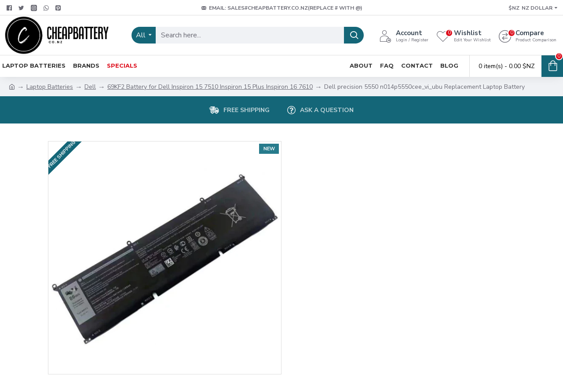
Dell (90, 87)
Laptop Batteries (50, 87)
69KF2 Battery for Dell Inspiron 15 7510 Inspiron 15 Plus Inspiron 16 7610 (210, 87)
